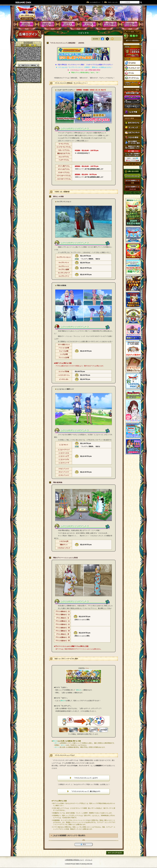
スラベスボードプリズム (64, 176)
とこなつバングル (64, 459)
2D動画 (25, 45)
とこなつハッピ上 (64, 453)
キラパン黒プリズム (64, 166)
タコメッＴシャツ (64, 472)
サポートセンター (113, 2)
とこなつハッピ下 (64, 456)
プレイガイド (47, 24)
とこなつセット (64, 445)
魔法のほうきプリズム (64, 153)
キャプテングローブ (64, 273)
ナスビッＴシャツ (64, 469)
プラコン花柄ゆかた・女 (62, 615)
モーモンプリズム (64, 144)
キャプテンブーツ (64, 276)
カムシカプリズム (64, 157)
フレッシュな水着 (64, 358)
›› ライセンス (88, 860)
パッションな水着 (64, 348)
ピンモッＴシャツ (64, 475)
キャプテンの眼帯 (64, 270)
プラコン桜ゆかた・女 (62, 618)
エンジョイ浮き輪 (64, 371)
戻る (84, 844)
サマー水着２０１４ (64, 345)
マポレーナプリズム (64, 150)
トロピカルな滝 (64, 541)
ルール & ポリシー (95, 2)
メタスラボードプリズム (64, 179)
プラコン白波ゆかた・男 (62, 641)
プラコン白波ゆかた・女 (62, 624)
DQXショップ (131, 24)
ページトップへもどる (115, 853)
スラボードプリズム (64, 173)
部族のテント (64, 545)
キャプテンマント (64, 263)
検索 (141, 2)
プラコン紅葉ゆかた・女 (62, 621)
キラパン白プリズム (64, 169)
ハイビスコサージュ (64, 375)
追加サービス (110, 24)
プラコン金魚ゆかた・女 (62, 611)
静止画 (32, 45)
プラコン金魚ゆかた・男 (62, 628)
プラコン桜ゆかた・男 (62, 634)
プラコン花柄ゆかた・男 (62, 631)
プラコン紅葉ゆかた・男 (62, 637)
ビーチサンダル (64, 379)
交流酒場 (68, 24)
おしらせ (26, 24)
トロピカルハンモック (64, 548)
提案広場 (89, 24)
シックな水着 (64, 354)
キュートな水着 (64, 351)
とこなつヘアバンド (64, 450)
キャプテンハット (64, 266)
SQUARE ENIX (23, 2)
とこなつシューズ (64, 463)
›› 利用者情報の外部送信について (74, 860)
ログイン (28, 34)
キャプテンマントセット (64, 257)
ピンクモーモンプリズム (64, 147)
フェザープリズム (64, 160)
